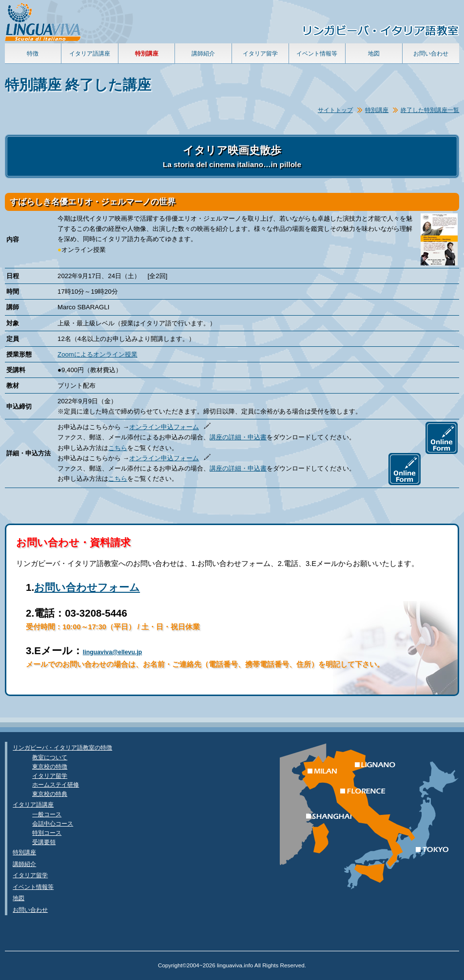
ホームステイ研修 (56, 784)
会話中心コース (53, 823)
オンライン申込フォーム (164, 427)
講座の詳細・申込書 (238, 437)
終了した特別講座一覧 (430, 110)
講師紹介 (203, 53)
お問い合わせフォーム (87, 587)
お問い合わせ (431, 53)
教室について (50, 757)
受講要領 (44, 842)
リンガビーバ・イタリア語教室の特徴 (62, 747)
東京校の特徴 (50, 766)
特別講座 (377, 110)
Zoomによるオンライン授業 (97, 354)
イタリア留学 (260, 53)
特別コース (47, 833)
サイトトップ (335, 110)
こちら (118, 448)
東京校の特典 (50, 794)
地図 (374, 53)
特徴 (33, 53)
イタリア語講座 (90, 53)
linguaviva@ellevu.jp (113, 652)
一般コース (47, 814)
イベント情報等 (317, 53)
